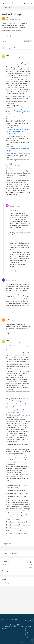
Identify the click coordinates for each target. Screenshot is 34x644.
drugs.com (15, 350)
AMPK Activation (9, 8)
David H (8, 55)
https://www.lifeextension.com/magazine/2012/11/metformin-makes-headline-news (18, 131)
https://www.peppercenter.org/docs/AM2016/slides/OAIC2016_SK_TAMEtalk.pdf (18, 112)
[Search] (24, 3)
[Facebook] (3, 583)
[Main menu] (32, 3)
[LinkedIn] (9, 583)
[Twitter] (6, 583)
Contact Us (29, 635)
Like (6, 36)
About (27, 629)
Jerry (7, 18)
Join (26, 637)
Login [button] (28, 3)
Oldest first (27, 42)
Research (28, 627)
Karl (7, 279)
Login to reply (11, 48)
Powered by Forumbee (27, 643)
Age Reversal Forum (9, 3)
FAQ (26, 633)
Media (27, 631)
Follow (14, 36)
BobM (11, 205)
